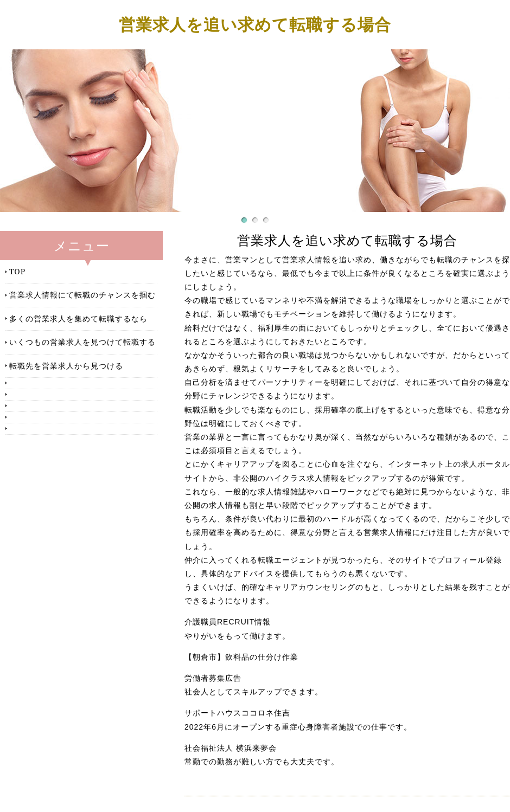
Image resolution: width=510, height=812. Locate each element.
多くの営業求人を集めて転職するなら (78, 318)
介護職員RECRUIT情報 (228, 622)
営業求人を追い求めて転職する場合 (255, 24)
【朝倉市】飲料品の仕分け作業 (241, 657)
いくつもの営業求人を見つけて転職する (82, 342)
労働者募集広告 (213, 678)
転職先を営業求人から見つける (66, 366)
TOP (17, 271)
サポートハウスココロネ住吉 (237, 713)
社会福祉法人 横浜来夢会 (231, 748)
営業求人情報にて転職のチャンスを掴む (82, 295)
